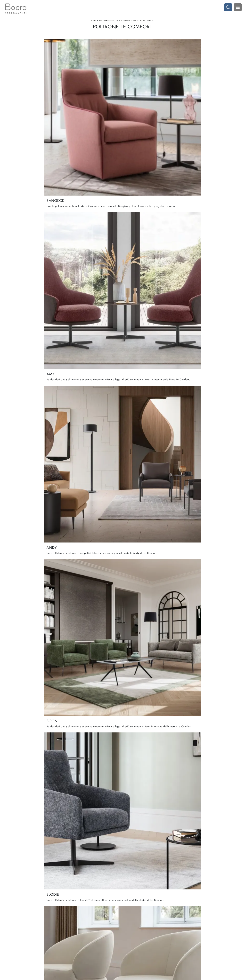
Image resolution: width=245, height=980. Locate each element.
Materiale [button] (110, 51)
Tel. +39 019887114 (14, 947)
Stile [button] (132, 51)
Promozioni (130, 947)
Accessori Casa (192, 941)
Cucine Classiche (133, 941)
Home (93, 24)
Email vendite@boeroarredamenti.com (23, 951)
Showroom (70, 941)
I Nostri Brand (71, 944)
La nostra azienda (73, 938)
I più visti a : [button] (155, 51)
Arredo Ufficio (192, 944)
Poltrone (126, 24)
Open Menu (236, 9)
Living (128, 944)
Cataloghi (69, 947)
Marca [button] (87, 51)
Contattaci (69, 951)
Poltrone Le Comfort (144, 24)
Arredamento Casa (108, 24)
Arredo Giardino (193, 947)
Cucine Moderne (133, 938)
